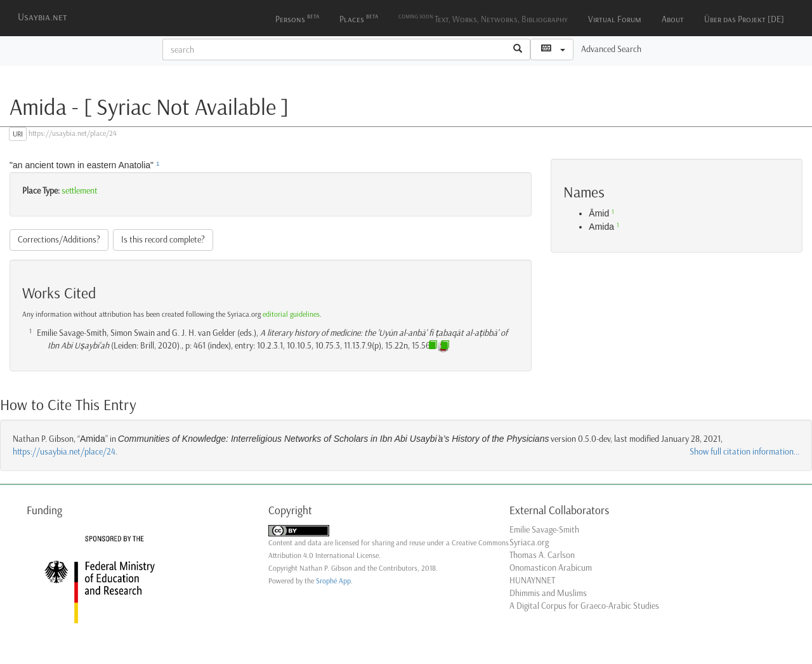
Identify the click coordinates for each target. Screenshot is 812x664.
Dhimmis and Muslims (548, 593)
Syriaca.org (529, 542)
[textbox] (334, 50)
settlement (80, 191)
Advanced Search (611, 49)
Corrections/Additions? (59, 240)
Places (359, 18)
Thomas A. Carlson (542, 555)
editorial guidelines (291, 314)
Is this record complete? (163, 240)
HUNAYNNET (532, 581)
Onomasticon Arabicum (551, 568)
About (673, 19)
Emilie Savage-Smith (544, 530)
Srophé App (333, 581)
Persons (297, 18)
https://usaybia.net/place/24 (64, 452)
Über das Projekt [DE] (744, 19)
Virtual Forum (615, 19)
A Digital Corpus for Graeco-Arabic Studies (584, 606)
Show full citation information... (744, 452)
